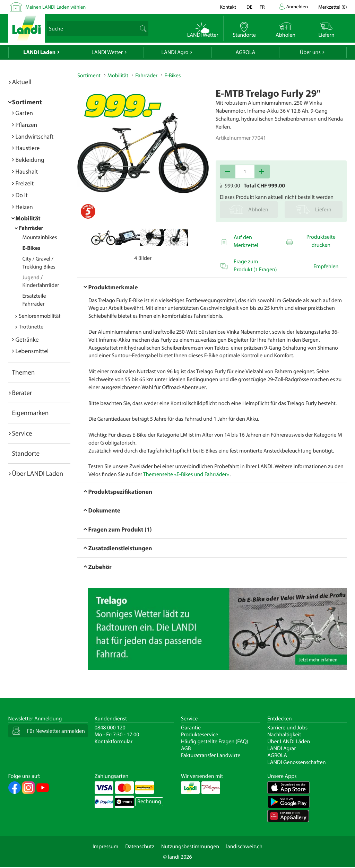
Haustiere (28, 148)
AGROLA (245, 52)
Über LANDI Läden (289, 742)
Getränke (27, 339)
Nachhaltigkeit (284, 735)
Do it (22, 195)
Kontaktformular (114, 742)
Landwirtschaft (35, 136)
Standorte (26, 453)
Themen (24, 372)
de (249, 7)
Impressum (105, 847)
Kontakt (228, 7)
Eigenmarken (31, 413)
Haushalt (27, 171)
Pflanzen (27, 125)
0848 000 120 (110, 728)
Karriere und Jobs (287, 728)
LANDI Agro (175, 52)
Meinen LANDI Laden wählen (56, 7)
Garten (24, 113)
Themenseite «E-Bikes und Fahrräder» (186, 474)
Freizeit (25, 183)
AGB (186, 748)
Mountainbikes (40, 237)
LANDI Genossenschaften (296, 762)
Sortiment (27, 102)
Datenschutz (140, 847)
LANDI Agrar (282, 748)
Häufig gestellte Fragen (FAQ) (215, 742)
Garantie (191, 728)
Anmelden (297, 6)
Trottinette (31, 327)
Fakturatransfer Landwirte (211, 755)
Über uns (310, 52)
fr (262, 7)
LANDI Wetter (107, 52)
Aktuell (22, 82)
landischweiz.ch (244, 847)
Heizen (24, 207)
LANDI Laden (39, 52)
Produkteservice (200, 735)
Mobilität (28, 218)
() (332, 7)
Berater (22, 393)
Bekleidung (30, 160)
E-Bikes (32, 248)
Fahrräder (31, 228)
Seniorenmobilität (40, 316)
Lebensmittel (32, 351)
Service (22, 433)
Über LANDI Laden (38, 473)
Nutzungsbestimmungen (190, 847)
